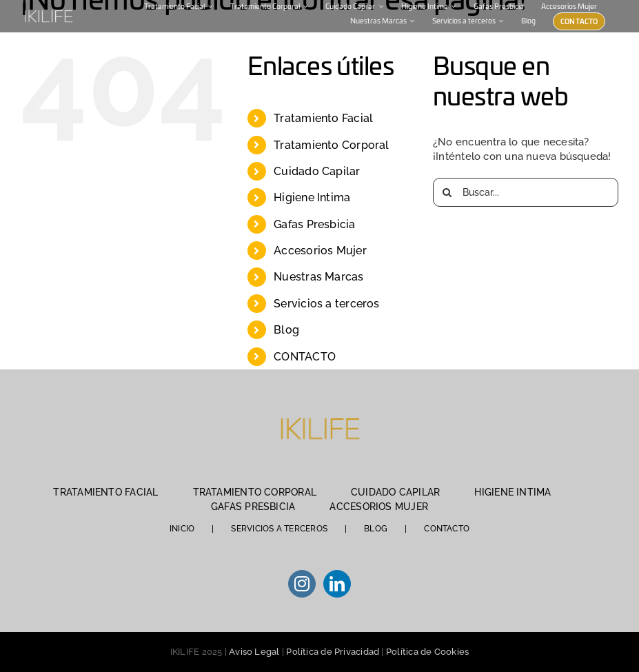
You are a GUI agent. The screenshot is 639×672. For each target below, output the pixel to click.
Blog (286, 330)
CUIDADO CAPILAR (395, 492)
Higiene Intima (312, 197)
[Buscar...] (526, 192)
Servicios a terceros (327, 304)
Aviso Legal (254, 652)
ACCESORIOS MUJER (379, 507)
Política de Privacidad (333, 652)
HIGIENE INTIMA (513, 492)
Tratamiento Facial (323, 118)
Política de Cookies (427, 652)
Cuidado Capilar (317, 171)
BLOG (376, 529)
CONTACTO (305, 357)
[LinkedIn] (337, 584)
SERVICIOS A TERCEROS (279, 529)
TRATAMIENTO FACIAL (105, 492)
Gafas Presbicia (314, 224)
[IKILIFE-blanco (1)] (48, 10)
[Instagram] (302, 584)
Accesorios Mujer (320, 251)
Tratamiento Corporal (332, 145)
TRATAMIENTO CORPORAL (255, 492)
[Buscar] (447, 192)
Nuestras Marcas (318, 277)
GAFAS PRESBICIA (253, 507)
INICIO (182, 529)
